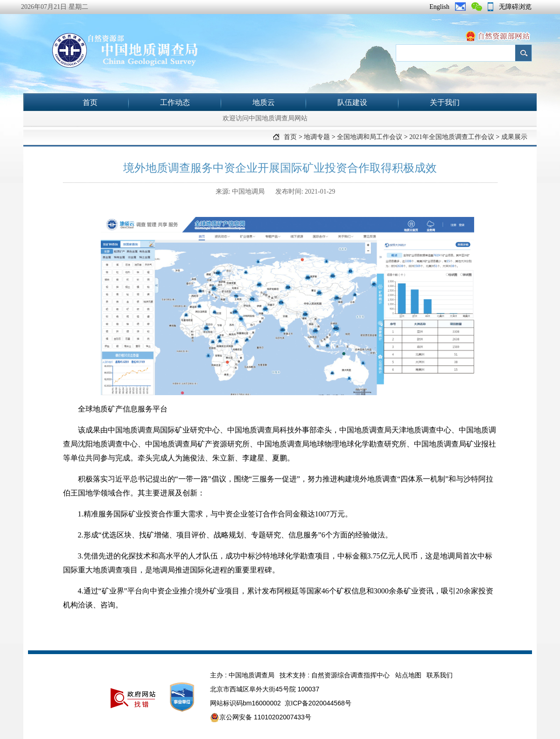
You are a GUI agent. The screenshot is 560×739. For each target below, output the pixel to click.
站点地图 (408, 675)
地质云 (264, 102)
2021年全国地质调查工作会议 (452, 137)
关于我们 (445, 102)
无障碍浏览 (515, 7)
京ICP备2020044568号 (318, 703)
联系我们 (440, 675)
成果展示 (514, 137)
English (439, 7)
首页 (90, 102)
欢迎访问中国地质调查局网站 (265, 118)
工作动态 (175, 102)
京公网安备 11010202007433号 (261, 718)
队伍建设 (352, 102)
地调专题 (317, 137)
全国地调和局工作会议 (370, 137)
